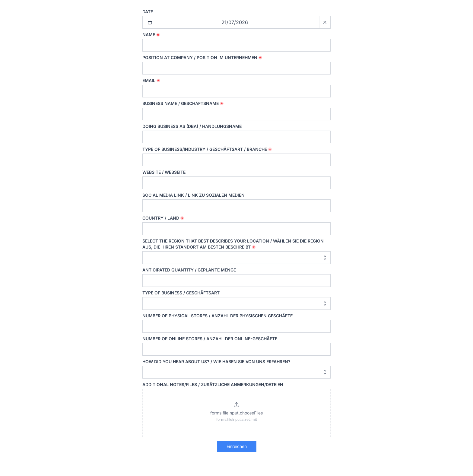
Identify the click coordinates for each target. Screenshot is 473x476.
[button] (237, 413)
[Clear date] (325, 22)
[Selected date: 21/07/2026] (237, 22)
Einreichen (237, 446)
